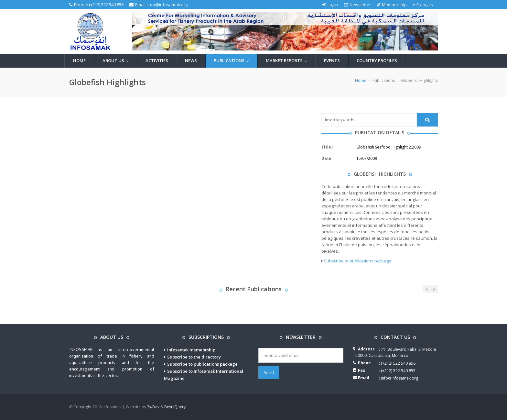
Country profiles (377, 61)
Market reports (288, 61)
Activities (157, 61)
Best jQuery (175, 407)
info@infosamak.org (167, 5)
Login (330, 5)
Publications (233, 61)
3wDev (153, 407)
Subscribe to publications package (358, 261)
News (191, 61)
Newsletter (357, 5)
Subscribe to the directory (194, 357)
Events (332, 61)
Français (423, 5)
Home (79, 61)
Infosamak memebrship (191, 350)
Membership (392, 5)
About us (117, 61)
